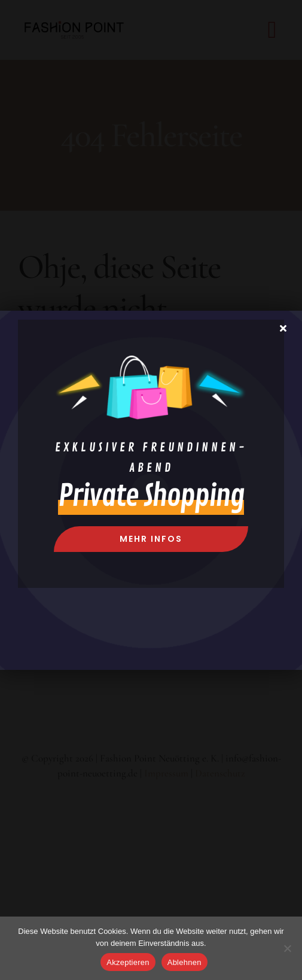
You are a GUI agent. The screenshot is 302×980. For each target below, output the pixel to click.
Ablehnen (184, 962)
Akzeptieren (128, 962)
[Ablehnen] (287, 948)
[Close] (283, 328)
